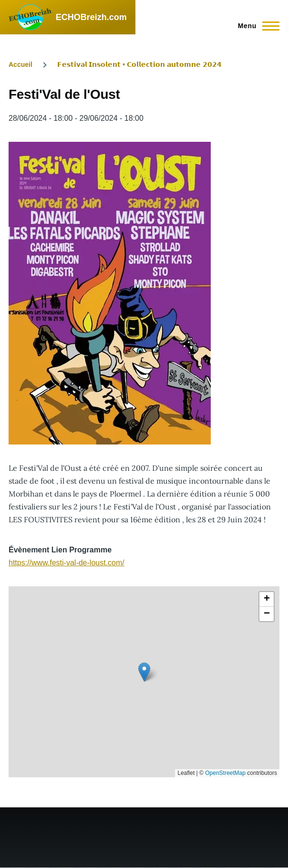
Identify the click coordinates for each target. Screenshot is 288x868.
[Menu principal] (256, 26)
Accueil (21, 64)
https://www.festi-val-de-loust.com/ (67, 563)
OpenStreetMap (225, 773)
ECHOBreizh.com (91, 17)
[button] (144, 672)
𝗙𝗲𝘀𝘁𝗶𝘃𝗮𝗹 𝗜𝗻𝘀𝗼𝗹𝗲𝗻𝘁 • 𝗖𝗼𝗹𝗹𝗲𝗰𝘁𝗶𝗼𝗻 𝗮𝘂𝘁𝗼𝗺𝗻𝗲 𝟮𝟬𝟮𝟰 (139, 64)
